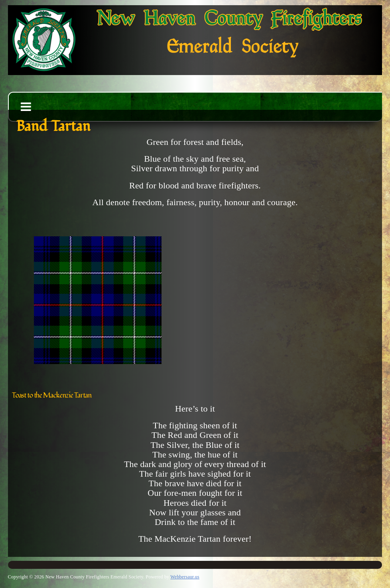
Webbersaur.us (185, 577)
